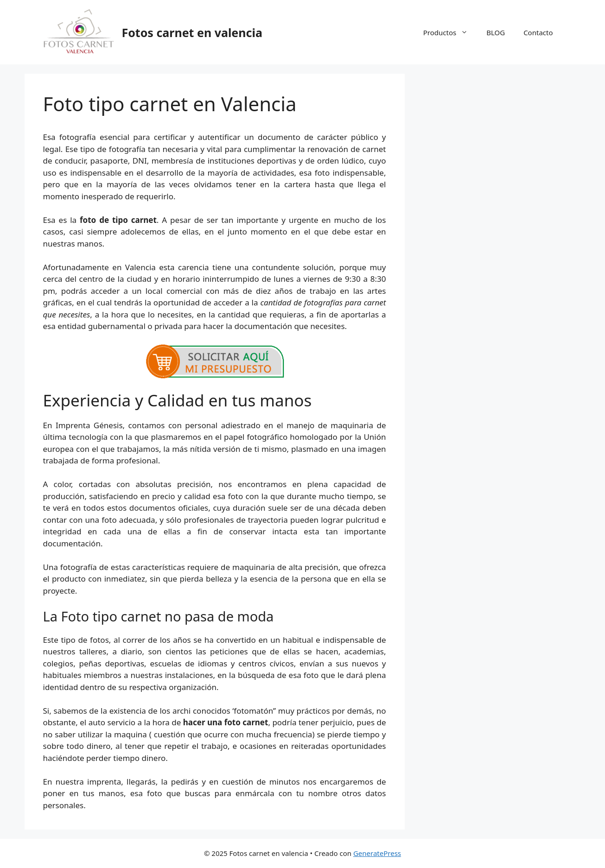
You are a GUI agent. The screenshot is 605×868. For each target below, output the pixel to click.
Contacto (538, 32)
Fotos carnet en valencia (192, 32)
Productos (450, 32)
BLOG (496, 32)
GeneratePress (377, 853)
